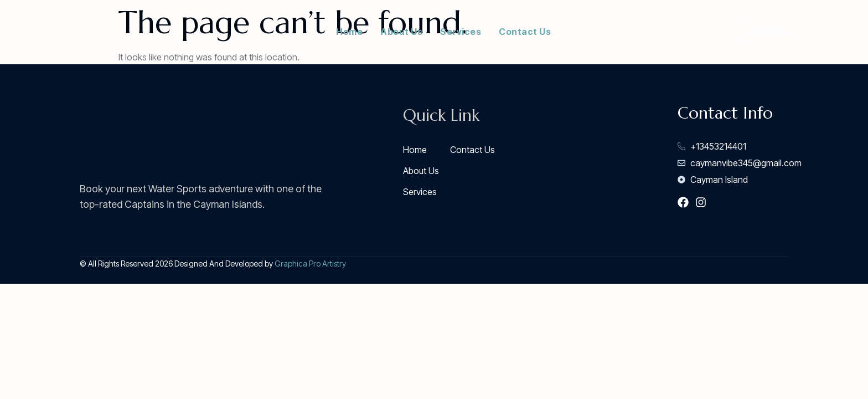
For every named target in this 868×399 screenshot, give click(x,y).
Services (461, 32)
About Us (401, 32)
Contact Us (525, 32)
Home (349, 32)
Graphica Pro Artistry (310, 264)
